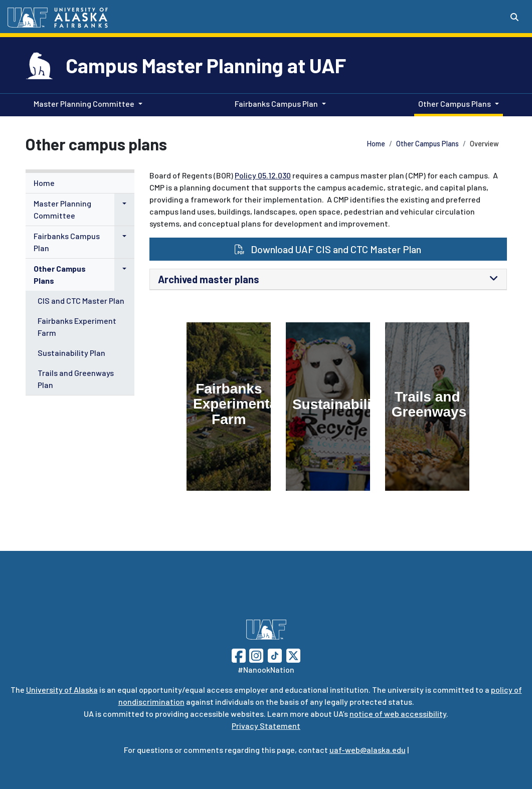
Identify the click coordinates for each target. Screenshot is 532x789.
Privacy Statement (266, 726)
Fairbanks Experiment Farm (77, 327)
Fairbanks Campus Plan (67, 242)
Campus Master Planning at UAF (206, 65)
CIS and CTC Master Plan (81, 301)
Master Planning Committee (62, 209)
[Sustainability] (328, 407)
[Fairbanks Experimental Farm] (229, 407)
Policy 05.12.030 (263, 175)
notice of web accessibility (398, 714)
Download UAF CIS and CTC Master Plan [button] (328, 249)
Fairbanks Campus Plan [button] (276, 104)
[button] (124, 204)
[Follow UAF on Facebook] (239, 654)
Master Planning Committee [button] (84, 104)
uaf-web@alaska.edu (368, 750)
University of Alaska (62, 689)
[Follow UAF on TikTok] (275, 654)
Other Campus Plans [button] (455, 104)
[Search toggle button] (514, 17)
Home (376, 144)
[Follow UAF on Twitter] (293, 654)
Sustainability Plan (71, 353)
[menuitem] (80, 183)
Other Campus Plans (427, 144)
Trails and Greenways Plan (76, 379)
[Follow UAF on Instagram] (255, 654)
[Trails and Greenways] (427, 407)
